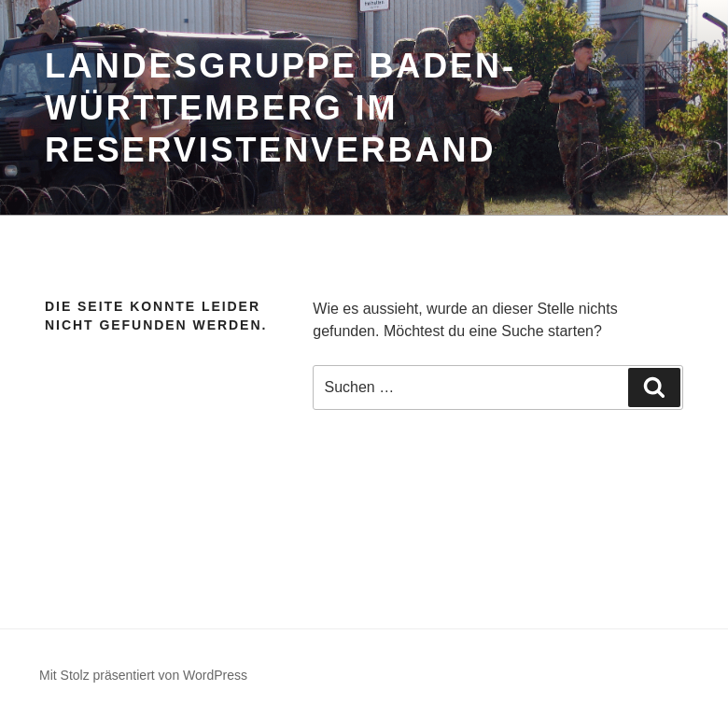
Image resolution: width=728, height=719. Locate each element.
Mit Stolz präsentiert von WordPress (143, 675)
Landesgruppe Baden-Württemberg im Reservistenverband (280, 108)
